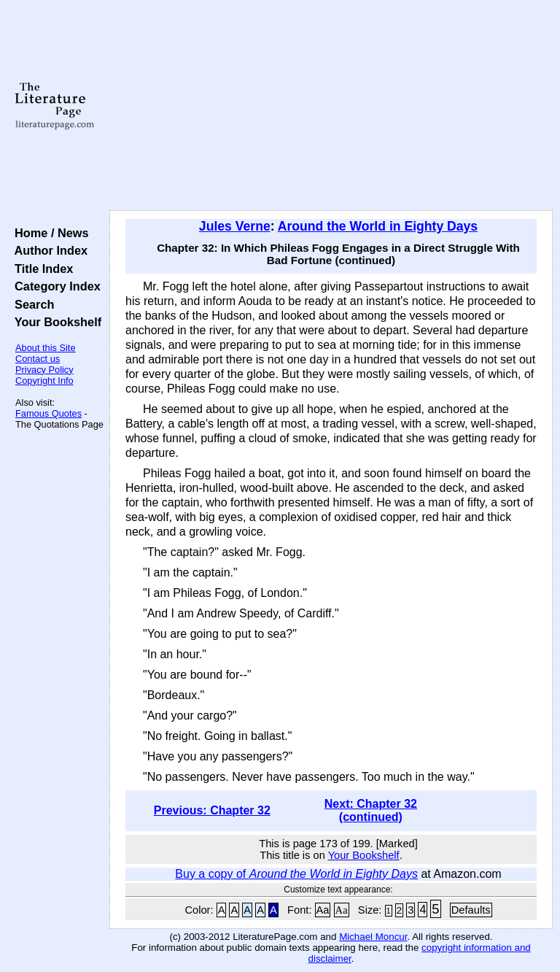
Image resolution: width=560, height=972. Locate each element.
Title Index (40, 269)
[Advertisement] (331, 106)
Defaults (471, 910)
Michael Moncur (373, 937)
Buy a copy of (296, 874)
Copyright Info (44, 381)
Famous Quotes (48, 413)
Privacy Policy (44, 370)
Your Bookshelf (55, 322)
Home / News (48, 233)
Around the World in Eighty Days (378, 226)
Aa (323, 910)
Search (31, 304)
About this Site (46, 348)
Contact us (38, 359)
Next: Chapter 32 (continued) (371, 810)
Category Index (54, 286)
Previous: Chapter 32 (212, 810)
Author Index (48, 250)
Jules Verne (235, 226)
